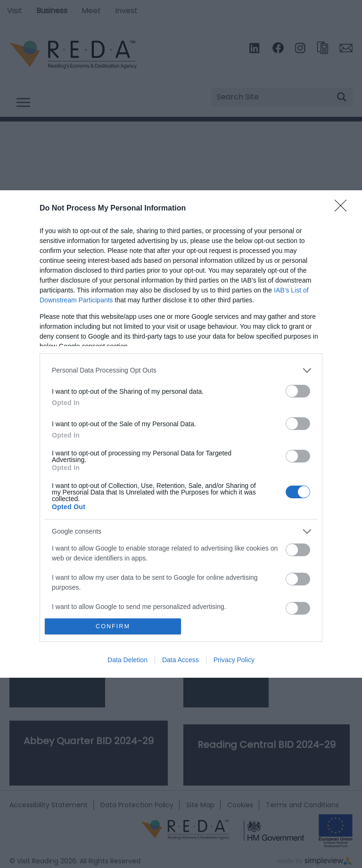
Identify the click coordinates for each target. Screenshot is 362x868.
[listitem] (181, 370)
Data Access (181, 660)
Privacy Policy (234, 660)
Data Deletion (128, 660)
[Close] (344, 209)
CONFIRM (113, 627)
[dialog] (181, 434)
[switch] (298, 391)
